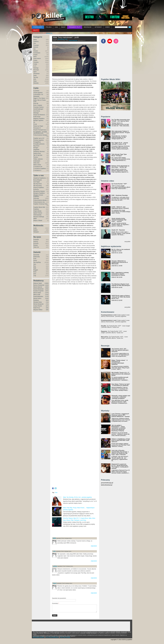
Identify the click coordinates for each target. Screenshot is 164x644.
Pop (35, 266)
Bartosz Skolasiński (39, 285)
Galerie (36, 230)
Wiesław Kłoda (38, 302)
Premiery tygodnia (39, 140)
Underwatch (37, 161)
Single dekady (37, 211)
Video (35, 81)
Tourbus (36, 157)
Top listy (36, 77)
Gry (34, 49)
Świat (35, 75)
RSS (128, 33)
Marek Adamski (38, 287)
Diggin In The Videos (39, 98)
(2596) (47, 289)
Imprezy (36, 241)
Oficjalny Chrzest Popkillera (38, 196)
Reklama (121, 33)
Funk (35, 259)
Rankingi (36, 68)
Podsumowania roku (39, 202)
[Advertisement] (82, 6)
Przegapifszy (37, 142)
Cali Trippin (37, 182)
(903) (47, 300)
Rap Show (36, 146)
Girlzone (36, 47)
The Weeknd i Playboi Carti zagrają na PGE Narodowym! (121, 285)
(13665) (47, 283)
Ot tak (35, 124)
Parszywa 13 (37, 128)
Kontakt (113, 33)
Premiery (36, 62)
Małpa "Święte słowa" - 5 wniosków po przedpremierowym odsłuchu (119, 362)
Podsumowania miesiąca (40, 135)
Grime (35, 260)
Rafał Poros (37, 308)
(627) (47, 306)
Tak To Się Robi (38, 155)
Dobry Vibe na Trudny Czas (40, 101)
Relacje (36, 245)
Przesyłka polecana (39, 144)
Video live (36, 247)
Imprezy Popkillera (39, 188)
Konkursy (36, 189)
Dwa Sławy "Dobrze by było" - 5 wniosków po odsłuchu (121, 385)
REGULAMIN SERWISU (39, 637)
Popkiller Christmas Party (41, 204)
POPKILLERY (38, 27)
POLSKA (49, 27)
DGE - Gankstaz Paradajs (120, 195)
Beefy (35, 40)
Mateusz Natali (38, 283)
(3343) (47, 285)
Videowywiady (37, 215)
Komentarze (37, 53)
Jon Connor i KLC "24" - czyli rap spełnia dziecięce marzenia (120, 350)
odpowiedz (94, 546)
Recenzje (36, 70)
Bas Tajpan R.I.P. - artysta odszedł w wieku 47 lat (120, 143)
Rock (35, 272)
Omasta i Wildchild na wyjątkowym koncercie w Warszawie (120, 262)
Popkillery (36, 209)
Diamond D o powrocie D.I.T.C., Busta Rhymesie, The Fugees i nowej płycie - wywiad (120, 466)
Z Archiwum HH (38, 167)
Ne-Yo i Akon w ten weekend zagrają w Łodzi (121, 250)
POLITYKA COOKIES (65, 637)
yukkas (55, 566)
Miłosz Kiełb (37, 295)
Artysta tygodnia (38, 93)
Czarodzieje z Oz (38, 94)
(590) (47, 308)
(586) (47, 310)
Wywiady (36, 83)
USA (56, 27)
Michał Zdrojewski (38, 304)
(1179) (47, 296)
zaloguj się (49, 33)
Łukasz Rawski (38, 306)
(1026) (47, 298)
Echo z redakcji (38, 105)
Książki (35, 55)
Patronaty (105, 33)
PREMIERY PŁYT (75, 27)
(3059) (47, 287)
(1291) (47, 295)
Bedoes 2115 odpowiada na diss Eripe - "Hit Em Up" (120, 167)
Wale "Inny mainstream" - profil (66, 37)
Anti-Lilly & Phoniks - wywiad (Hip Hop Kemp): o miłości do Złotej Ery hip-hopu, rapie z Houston (120, 453)
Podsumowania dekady (40, 200)
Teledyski (36, 232)
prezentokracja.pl (107, 483)
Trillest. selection (38, 159)
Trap (35, 276)
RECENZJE (88, 27)
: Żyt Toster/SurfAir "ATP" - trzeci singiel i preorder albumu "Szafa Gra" (115, 327)
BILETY (36, 30)
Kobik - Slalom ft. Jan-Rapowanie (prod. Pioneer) (120, 208)
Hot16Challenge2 (38, 109)
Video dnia (36, 163)
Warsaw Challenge (39, 217)
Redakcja (36, 300)
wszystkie (127, 242)
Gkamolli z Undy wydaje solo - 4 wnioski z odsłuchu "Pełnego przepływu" (121, 397)
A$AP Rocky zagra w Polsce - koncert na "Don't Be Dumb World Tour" (121, 297)
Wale (56, 493)
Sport (35, 72)
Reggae (36, 270)
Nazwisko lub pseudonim (59, 598)
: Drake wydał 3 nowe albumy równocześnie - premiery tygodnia (115, 316)
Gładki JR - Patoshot (118, 230)
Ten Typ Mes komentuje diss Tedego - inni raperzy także (121, 120)
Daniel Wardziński (38, 289)
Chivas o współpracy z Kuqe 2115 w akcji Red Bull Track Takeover (121, 440)
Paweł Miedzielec (38, 296)
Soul (35, 274)
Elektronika (37, 257)
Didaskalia (36, 96)
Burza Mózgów (38, 180)
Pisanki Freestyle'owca (40, 130)
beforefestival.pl (107, 485)
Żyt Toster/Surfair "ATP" (119, 184)
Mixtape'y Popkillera (39, 193)
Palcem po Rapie (38, 126)
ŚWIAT (63, 27)
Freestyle (36, 45)
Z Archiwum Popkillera (40, 169)
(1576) (47, 293)
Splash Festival (38, 213)
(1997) (47, 291)
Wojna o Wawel (38, 220)
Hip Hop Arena (38, 184)
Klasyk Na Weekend (39, 115)
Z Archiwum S (37, 170)
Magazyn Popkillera (39, 119)
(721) (47, 304)
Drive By (36, 103)
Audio (35, 228)
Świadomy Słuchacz (39, 151)
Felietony (36, 41)
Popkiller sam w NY (39, 138)
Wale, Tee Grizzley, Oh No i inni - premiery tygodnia (77, 497)
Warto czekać (37, 165)
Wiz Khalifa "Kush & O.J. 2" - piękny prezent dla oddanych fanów (121, 374)
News (35, 57)
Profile (35, 64)
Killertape (36, 113)
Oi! (34, 122)
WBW (35, 219)
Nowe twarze (37, 58)
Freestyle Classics (39, 107)
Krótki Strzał (37, 117)
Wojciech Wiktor (38, 310)
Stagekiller (36, 150)
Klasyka (36, 51)
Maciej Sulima (37, 298)
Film (35, 43)
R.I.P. (35, 66)
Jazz (35, 264)
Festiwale (36, 240)
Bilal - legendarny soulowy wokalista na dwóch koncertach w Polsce (120, 274)
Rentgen (36, 148)
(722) (47, 302)
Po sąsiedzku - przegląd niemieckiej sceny (40, 132)
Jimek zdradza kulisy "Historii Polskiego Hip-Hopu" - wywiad (119, 220)
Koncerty (36, 243)
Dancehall (36, 255)
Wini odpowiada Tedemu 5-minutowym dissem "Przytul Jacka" (121, 133)
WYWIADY (98, 27)
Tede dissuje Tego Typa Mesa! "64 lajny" (119, 155)
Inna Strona (37, 111)
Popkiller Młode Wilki (39, 207)
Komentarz (56, 603)
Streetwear (37, 74)
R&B (35, 268)
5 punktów (36, 91)
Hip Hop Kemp (38, 186)
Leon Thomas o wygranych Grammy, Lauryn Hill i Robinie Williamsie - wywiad (121, 415)
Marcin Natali (37, 293)
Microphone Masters (39, 191)
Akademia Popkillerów (40, 178)
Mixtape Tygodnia (38, 120)
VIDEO (107, 27)
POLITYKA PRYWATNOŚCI (52, 637)
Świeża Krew (37, 153)
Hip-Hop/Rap (37, 262)
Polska (35, 60)
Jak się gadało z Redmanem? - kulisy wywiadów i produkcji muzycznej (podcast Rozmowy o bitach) (119, 428)
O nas (97, 33)
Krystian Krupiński (38, 291)
